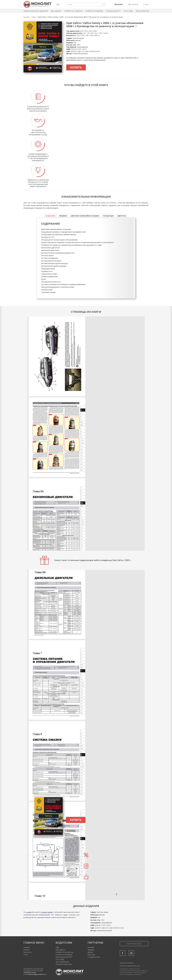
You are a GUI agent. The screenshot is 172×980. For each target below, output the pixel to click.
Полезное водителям (64, 964)
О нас (146, 4)
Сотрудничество (94, 957)
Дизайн (90, 952)
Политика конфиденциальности (130, 966)
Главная (27, 947)
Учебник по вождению (94, 11)
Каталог (27, 17)
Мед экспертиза (142, 11)
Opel (34, 17)
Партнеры (91, 955)
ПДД (57, 947)
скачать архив (47, 912)
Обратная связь (134, 944)
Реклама (91, 947)
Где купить (133, 4)
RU (58, 4)
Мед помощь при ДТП (64, 957)
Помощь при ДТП (113, 11)
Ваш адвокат (56, 11)
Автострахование (62, 962)
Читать (43, 47)
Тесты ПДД (128, 11)
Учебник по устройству (73, 11)
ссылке (29, 912)
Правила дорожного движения (36, 11)
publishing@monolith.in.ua (37, 974)
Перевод (91, 950)
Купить (76, 67)
